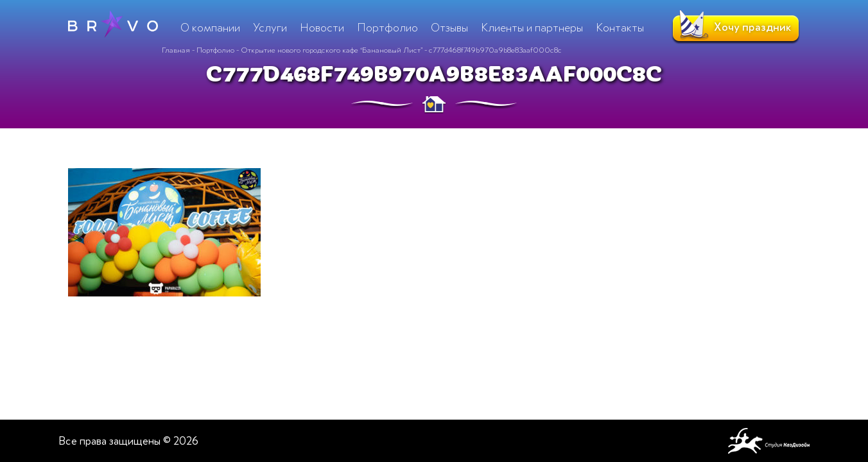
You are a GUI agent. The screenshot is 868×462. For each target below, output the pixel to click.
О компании (210, 28)
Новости (322, 28)
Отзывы (449, 28)
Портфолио (215, 50)
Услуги (270, 28)
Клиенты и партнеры (532, 28)
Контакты (620, 28)
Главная (176, 50)
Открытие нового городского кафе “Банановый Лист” (332, 50)
